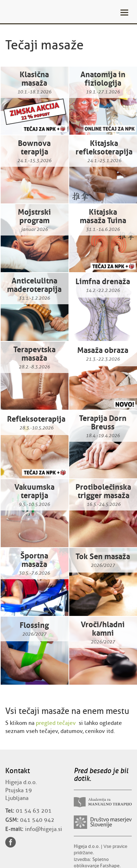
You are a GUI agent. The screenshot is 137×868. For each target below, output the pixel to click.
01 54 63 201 (34, 811)
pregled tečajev (56, 723)
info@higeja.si (44, 829)
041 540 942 (37, 820)
